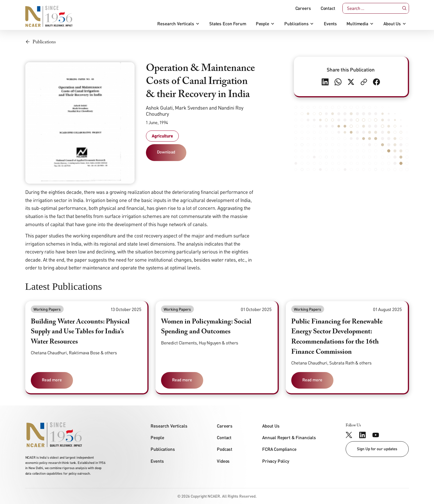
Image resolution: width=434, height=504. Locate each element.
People (262, 24)
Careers (303, 8)
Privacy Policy (276, 461)
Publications (296, 24)
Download (166, 152)
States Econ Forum (228, 24)
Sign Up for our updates (377, 449)
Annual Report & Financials (289, 437)
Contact (328, 8)
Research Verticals (176, 24)
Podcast (225, 449)
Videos (223, 461)
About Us (392, 24)
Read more (52, 380)
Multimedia (357, 24)
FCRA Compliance (279, 449)
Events (330, 24)
